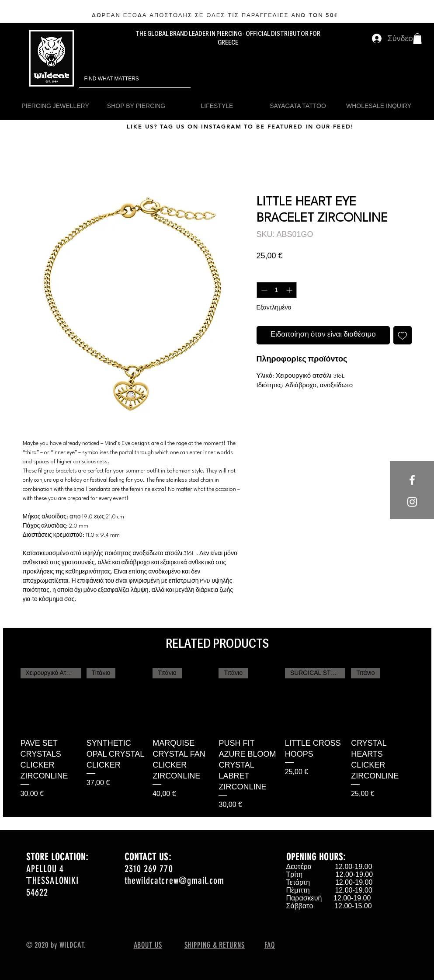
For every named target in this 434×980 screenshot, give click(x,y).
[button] (417, 38)
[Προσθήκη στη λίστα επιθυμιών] (403, 335)
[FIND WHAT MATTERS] (123, 79)
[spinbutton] (277, 290)
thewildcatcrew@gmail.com (174, 881)
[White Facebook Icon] (412, 480)
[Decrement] (263, 290)
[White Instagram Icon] (412, 502)
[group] (217, 739)
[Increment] (290, 290)
